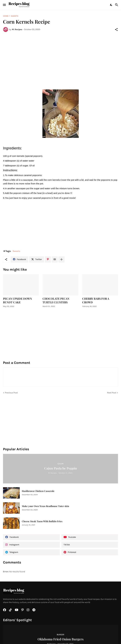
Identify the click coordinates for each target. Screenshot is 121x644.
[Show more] (61, 259)
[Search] (117, 5)
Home (6, 16)
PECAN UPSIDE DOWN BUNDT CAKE (17, 301)
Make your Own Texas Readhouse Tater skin (45, 506)
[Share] (116, 30)
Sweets (15, 16)
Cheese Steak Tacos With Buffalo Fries (42, 521)
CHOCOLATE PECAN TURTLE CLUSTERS (56, 301)
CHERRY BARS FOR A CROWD (96, 301)
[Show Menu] (4, 5)
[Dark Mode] (111, 5)
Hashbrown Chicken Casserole (38, 491)
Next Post (112, 393)
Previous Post (11, 393)
